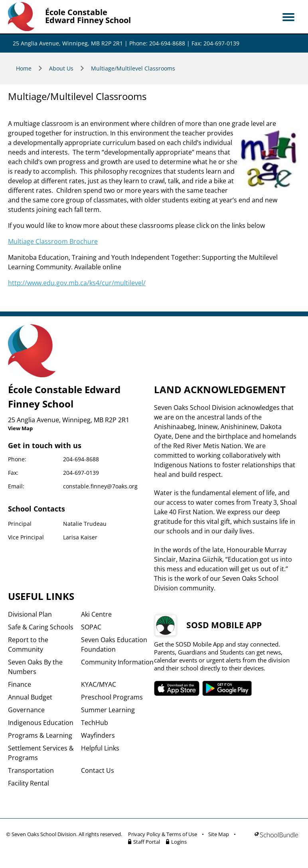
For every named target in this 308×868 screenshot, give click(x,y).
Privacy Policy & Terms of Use (163, 834)
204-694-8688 (81, 459)
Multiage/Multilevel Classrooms (133, 68)
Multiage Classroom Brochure (53, 241)
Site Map (219, 834)
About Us (61, 68)
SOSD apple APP (177, 688)
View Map (20, 428)
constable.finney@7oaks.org (100, 486)
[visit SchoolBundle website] (276, 839)
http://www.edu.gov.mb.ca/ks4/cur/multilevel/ (77, 283)
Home (24, 68)
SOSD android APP (227, 688)
